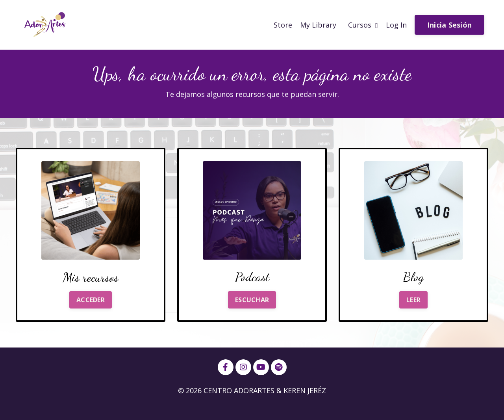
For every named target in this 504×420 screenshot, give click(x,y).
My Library (318, 25)
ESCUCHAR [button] (252, 300)
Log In (396, 25)
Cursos (363, 25)
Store (283, 25)
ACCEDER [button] (91, 300)
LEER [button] (413, 300)
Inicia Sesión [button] (449, 25)
